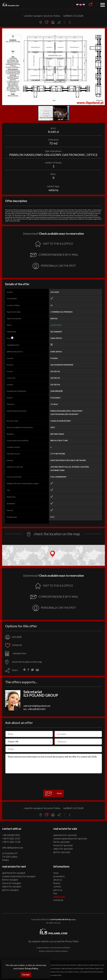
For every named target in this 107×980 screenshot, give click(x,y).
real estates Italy (55, 975)
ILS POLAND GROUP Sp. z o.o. (63, 919)
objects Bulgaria (68, 968)
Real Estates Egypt (93, 968)
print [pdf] (13, 637)
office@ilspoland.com (13, 848)
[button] (102, 31)
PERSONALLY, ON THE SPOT (54, 266)
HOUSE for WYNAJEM (12, 883)
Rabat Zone (59, 897)
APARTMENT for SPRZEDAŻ (65, 835)
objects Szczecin (84, 965)
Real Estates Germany (55, 972)
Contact (57, 886)
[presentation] (53, 781)
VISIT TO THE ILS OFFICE (54, 244)
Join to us (58, 890)
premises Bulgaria (54, 968)
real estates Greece (72, 972)
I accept (26, 975)
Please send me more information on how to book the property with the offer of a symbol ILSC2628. (53, 763)
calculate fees (16, 653)
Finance (57, 883)
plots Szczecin (95, 965)
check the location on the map (23, 662)
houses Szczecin (56, 965)
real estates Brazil (87, 972)
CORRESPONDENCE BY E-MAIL (54, 255)
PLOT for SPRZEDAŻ (62, 852)
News (56, 873)
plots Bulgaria (80, 968)
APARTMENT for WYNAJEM (14, 873)
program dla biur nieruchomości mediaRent (53, 948)
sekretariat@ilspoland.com (37, 706)
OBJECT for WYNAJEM (12, 886)
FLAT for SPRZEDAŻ (62, 842)
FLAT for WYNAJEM (10, 880)
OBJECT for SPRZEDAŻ (63, 849)
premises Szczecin (70, 965)
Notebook (58, 900)
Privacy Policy (72, 941)
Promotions (59, 876)
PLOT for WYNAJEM (10, 890)
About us (58, 880)
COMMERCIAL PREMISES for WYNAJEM (19, 876)
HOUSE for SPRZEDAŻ (63, 845)
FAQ (55, 893)
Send (53, 794)
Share (15, 670)
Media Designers (61, 951)
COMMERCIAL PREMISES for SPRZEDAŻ (70, 838)
